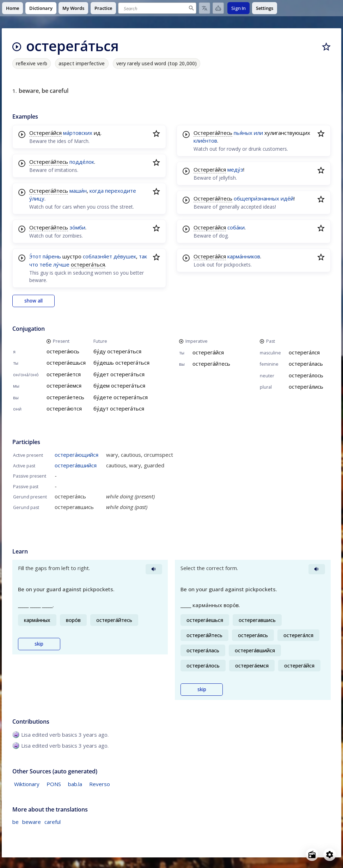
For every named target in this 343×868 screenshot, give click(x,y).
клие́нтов (205, 140)
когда (97, 191)
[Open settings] (330, 855)
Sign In (238, 8)
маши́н (78, 191)
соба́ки (236, 227)
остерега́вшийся (76, 465)
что (34, 264)
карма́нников (244, 256)
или (258, 133)
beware (32, 822)
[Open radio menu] (312, 855)
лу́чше (61, 264)
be (16, 822)
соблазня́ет (97, 256)
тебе (46, 264)
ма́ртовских (78, 133)
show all (33, 301)
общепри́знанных (256, 198)
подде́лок (82, 162)
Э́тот (35, 256)
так (143, 256)
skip (39, 644)
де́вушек (125, 256)
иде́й (287, 198)
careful (53, 822)
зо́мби (77, 227)
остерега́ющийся (76, 455)
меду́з (235, 169)
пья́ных (243, 133)
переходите (121, 191)
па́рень (52, 256)
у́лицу (37, 198)
